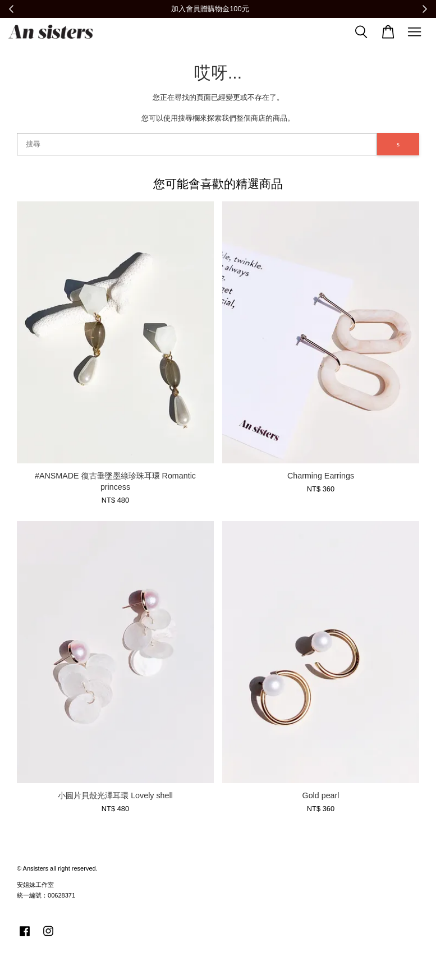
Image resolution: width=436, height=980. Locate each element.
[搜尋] (197, 144)
